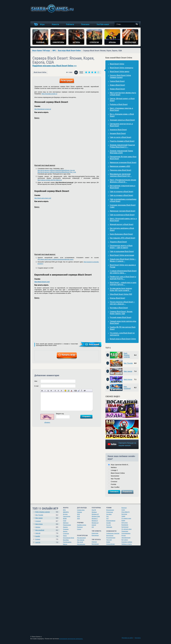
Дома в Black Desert (117, 85)
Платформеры (67, 542)
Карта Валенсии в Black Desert (121, 234)
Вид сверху (125, 540)
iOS (93, 527)
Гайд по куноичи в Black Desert (122, 192)
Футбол (124, 535)
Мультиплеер (110, 510)
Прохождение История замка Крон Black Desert (123, 158)
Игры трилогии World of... (120, 465)
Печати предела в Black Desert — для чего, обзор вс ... (122, 303)
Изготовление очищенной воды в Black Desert (123, 187)
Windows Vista (96, 516)
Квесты (65, 544)
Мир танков (128, 371)
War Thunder (128, 363)
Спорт (123, 510)
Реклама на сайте (127, 638)
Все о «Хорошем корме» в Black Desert (122, 115)
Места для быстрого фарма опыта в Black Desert (123, 94)
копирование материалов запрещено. (71, 639)
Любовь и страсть (127, 544)
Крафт (123, 520)
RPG (64, 510)
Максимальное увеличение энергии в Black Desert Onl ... (121, 175)
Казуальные (125, 527)
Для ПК (94, 510)
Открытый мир (110, 544)
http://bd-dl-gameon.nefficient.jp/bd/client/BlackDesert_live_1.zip (57, 172)
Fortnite (113, 484)
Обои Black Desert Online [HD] (121, 294)
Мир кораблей (127, 388)
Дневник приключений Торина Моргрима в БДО (121, 152)
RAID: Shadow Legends (43, 512)
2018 (78, 514)
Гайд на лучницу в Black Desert (121, 195)
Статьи (79, 529)
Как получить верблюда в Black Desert (122, 229)
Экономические (126, 538)
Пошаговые (125, 531)
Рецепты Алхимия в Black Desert (122, 141)
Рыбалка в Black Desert (119, 104)
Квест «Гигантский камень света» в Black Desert (123, 220)
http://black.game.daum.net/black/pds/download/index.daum (56, 259)
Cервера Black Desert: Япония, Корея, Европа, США (121, 313)
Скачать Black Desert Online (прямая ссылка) (120, 76)
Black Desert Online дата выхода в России (123, 266)
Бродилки (124, 514)
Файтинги (66, 523)
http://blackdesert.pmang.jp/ (43, 109)
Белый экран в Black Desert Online (123, 339)
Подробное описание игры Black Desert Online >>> (55, 66)
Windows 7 (95, 518)
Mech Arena (128, 379)
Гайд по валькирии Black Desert (122, 251)
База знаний (94, 344)
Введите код (60, 414)
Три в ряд (109, 540)
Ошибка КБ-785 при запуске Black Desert (123, 328)
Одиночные (110, 512)
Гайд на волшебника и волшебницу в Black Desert (123, 200)
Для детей (80, 542)
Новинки (79, 512)
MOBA (65, 518)
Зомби (123, 516)
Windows (94, 512)
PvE (107, 516)
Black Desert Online (40, 72)
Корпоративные (111, 521)
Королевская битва (69, 538)
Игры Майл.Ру (126, 512)
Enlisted (38, 539)
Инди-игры (125, 523)
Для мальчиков (81, 538)
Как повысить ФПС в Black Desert (123, 238)
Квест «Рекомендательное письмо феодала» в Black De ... (123, 181)
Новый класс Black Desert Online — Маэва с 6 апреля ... (123, 260)
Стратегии (66, 533)
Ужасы (65, 536)
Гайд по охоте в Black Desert (121, 137)
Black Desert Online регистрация (122, 255)
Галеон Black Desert (117, 81)
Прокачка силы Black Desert (121, 170)
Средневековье (126, 533)
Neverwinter (115, 476)
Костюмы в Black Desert (119, 308)
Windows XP (95, 514)
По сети (109, 525)
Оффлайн (109, 527)
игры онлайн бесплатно (52, 8)
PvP (107, 518)
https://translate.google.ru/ (49, 94)
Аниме (108, 542)
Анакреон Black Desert (118, 130)
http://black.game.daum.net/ (43, 198)
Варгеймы (66, 540)
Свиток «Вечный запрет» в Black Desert (122, 100)
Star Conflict (115, 487)
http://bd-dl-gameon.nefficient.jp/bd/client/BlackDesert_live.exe (56, 170)
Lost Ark (38, 542)
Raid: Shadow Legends (127, 355)
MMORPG (66, 512)
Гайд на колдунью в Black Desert (122, 215)
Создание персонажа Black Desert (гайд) (123, 206)
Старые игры (81, 510)
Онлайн (109, 523)
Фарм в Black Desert (117, 89)
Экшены (65, 527)
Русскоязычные (111, 538)
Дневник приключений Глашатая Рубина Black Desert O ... (122, 146)
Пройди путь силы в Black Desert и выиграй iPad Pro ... (123, 278)
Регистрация (67, 80)
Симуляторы (67, 516)
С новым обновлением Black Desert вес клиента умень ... (123, 272)
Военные (124, 508)
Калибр (38, 536)
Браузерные (95, 535)
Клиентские (95, 533)
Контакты (138, 638)
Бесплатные (95, 544)
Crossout (114, 482)
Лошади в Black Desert (118, 242)
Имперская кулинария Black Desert (123, 163)
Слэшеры (66, 529)
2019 (78, 516)
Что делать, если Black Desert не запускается (122, 334)
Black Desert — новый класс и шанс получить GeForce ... (123, 284)
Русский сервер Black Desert (121, 317)
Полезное (80, 527)
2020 (78, 518)
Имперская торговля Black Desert (123, 211)
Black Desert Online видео (120, 72)
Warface (114, 467)
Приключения (67, 525)
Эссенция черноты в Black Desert (122, 120)
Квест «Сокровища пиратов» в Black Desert (121, 109)
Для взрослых (81, 544)
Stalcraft (38, 533)
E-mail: (37, 386)
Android (94, 525)
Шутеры (65, 514)
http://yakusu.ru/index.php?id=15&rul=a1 (50, 180)
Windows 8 (95, 521)
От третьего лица (126, 529)
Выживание (125, 525)
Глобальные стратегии (113, 533)
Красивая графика (127, 542)
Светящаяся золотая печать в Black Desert (121, 125)
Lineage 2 (114, 470)
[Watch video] (122, 409)
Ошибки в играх (82, 525)
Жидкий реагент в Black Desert (122, 224)
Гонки (65, 521)
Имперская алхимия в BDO (120, 166)
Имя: (36, 381)
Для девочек (81, 540)
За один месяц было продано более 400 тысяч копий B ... (121, 289)
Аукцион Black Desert (118, 133)
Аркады (65, 531)
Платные (94, 542)
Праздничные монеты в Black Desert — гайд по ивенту (121, 247)
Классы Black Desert (118, 298)
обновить (47, 422)
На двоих (109, 514)
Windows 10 (95, 523)
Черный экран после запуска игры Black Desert (123, 322)
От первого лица (126, 518)
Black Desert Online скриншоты (122, 68)
